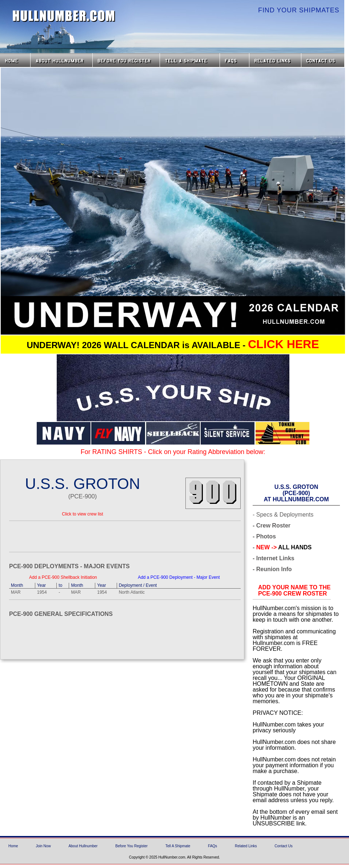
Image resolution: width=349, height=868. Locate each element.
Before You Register (131, 846)
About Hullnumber (83, 846)
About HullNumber (61, 60)
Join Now (43, 846)
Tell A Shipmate (178, 846)
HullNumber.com (64, 16)
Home (15, 60)
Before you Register (126, 60)
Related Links (275, 60)
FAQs (234, 60)
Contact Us (324, 60)
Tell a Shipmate (190, 60)
